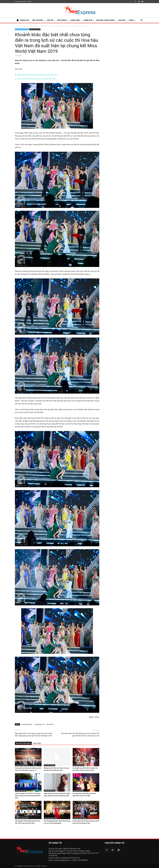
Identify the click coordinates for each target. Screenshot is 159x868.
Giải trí (51, 20)
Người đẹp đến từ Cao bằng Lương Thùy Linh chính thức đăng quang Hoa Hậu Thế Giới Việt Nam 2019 (34, 735)
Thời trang (63, 20)
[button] (141, 20)
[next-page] (20, 828)
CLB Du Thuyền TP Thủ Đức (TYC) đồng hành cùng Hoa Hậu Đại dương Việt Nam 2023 (28, 796)
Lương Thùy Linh (39, 724)
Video (132, 20)
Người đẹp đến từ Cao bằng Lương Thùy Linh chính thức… (38, 75)
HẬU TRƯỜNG (38, 20)
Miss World (50, 724)
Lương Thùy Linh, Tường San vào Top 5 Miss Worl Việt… (37, 79)
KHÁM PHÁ (89, 20)
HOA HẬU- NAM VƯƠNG (106, 20)
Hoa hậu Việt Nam (27, 724)
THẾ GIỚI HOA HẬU (46, 26)
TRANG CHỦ (23, 20)
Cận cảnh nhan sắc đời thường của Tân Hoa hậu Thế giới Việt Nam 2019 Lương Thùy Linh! (80, 735)
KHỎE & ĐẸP (76, 20)
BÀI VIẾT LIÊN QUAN (23, 743)
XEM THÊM (37, 743)
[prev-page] (16, 828)
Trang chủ (18, 26)
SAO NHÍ (123, 20)
